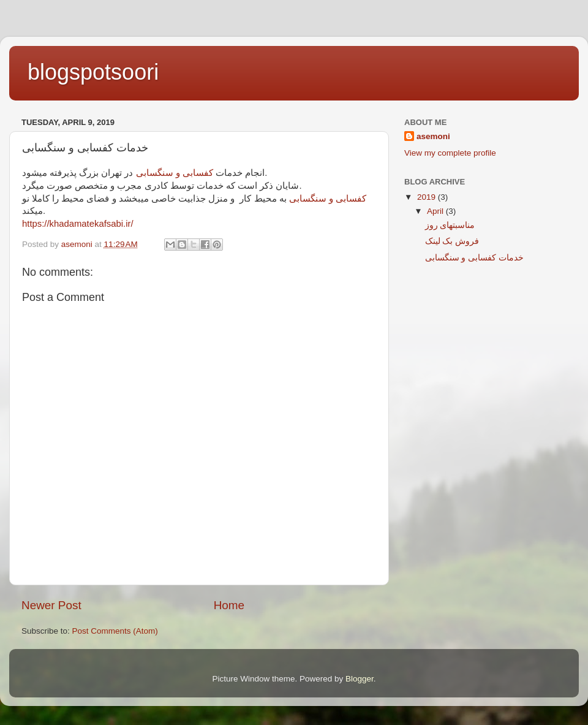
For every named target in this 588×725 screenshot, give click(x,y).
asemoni (433, 136)
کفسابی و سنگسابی (175, 173)
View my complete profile (450, 153)
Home (229, 605)
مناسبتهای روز (450, 225)
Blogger (360, 679)
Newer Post (51, 605)
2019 (428, 197)
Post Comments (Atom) (115, 631)
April (436, 211)
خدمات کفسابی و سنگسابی (474, 258)
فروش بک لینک (452, 241)
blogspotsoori (93, 72)
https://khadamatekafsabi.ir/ (78, 224)
